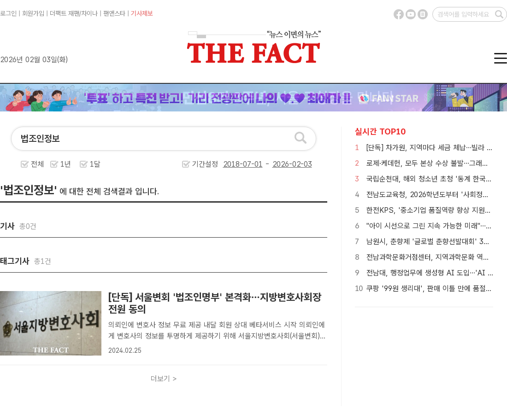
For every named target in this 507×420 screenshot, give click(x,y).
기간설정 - (252, 164)
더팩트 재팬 (65, 13)
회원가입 (33, 13)
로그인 (8, 13)
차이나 (89, 13)
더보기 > (164, 379)
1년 (66, 164)
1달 (95, 164)
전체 (37, 164)
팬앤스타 (114, 13)
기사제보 (142, 13)
